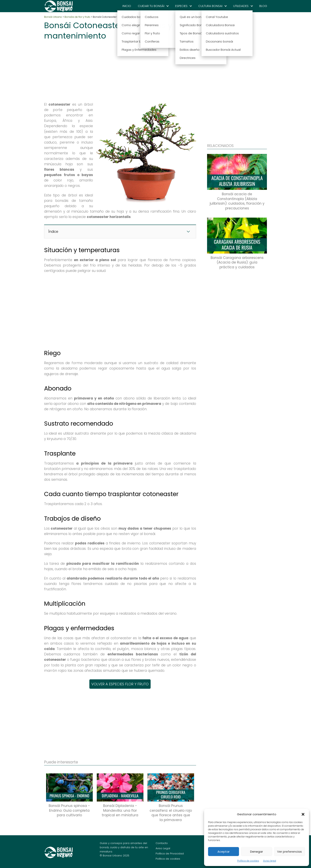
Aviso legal (270, 861)
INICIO (127, 6)
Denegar (257, 852)
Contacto (162, 843)
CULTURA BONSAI (210, 6)
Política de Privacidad (170, 854)
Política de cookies (248, 861)
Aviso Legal (163, 848)
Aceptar (224, 852)
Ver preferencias (289, 852)
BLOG (263, 6)
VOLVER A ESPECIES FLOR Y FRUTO (120, 684)
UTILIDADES (241, 6)
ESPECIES (181, 6)
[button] (303, 814)
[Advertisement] (120, 70)
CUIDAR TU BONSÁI (151, 6)
